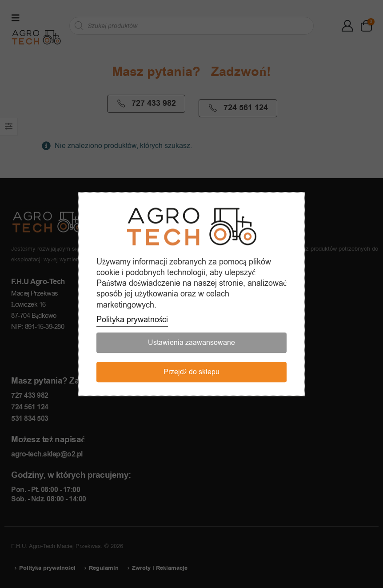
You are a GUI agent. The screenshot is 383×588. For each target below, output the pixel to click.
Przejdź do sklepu (191, 372)
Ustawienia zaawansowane (191, 343)
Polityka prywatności (132, 320)
